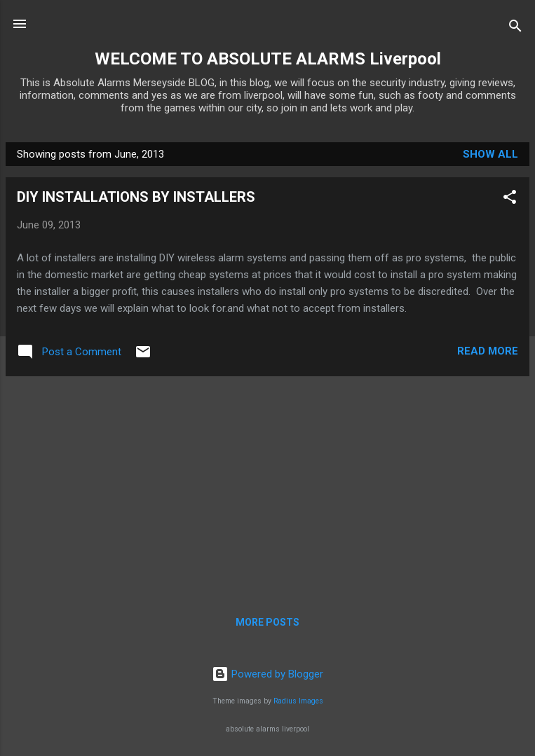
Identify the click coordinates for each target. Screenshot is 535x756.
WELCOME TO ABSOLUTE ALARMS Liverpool (268, 59)
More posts (267, 622)
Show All (490, 154)
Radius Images (298, 701)
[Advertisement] (267, 486)
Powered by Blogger (267, 674)
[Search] (515, 28)
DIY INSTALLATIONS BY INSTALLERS (136, 197)
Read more (488, 351)
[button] (510, 199)
